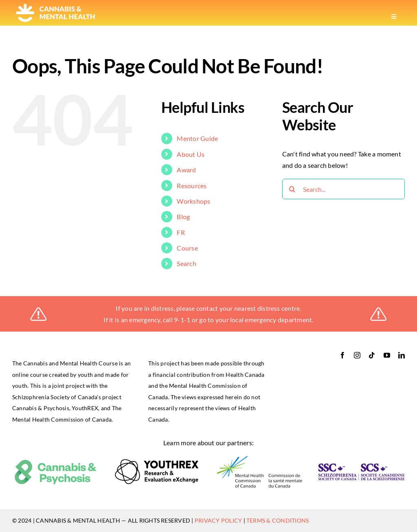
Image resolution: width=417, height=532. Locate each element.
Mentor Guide (197, 138)
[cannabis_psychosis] (55, 462)
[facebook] (342, 355)
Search (186, 263)
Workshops (193, 201)
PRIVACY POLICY (218, 520)
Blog (183, 217)
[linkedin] (402, 355)
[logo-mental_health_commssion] (259, 458)
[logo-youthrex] (158, 462)
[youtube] (387, 355)
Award (186, 170)
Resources (192, 186)
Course (187, 248)
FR (181, 232)
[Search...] (343, 189)
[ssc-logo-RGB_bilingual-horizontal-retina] (362, 467)
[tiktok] (372, 355)
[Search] (292, 189)
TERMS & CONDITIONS (278, 520)
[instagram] (357, 355)
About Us (191, 154)
